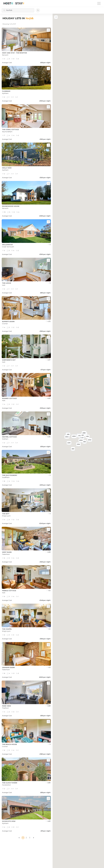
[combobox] (18, 10)
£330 (81, 440)
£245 (67, 437)
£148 (80, 436)
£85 (73, 449)
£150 (78, 444)
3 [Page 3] (30, 838)
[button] (19, 838)
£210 (69, 443)
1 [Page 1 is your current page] (23, 838)
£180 (84, 433)
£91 (83, 435)
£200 (74, 436)
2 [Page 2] (26, 838)
